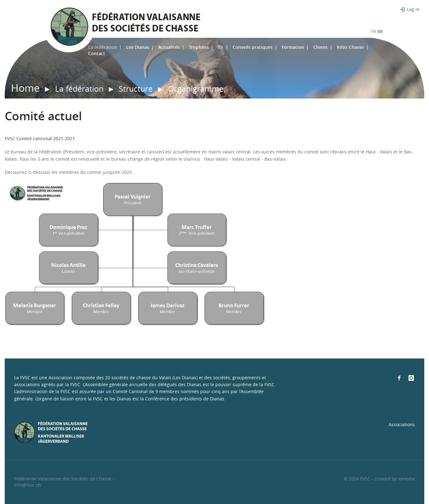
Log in (409, 9)
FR (374, 31)
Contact (97, 53)
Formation (293, 47)
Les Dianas (138, 47)
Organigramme (196, 89)
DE (380, 31)
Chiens (320, 47)
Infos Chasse (350, 47)
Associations (402, 424)
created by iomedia (395, 479)
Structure (136, 89)
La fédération (103, 47)
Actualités (169, 47)
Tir (221, 47)
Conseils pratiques (253, 47)
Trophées (199, 47)
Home (25, 88)
